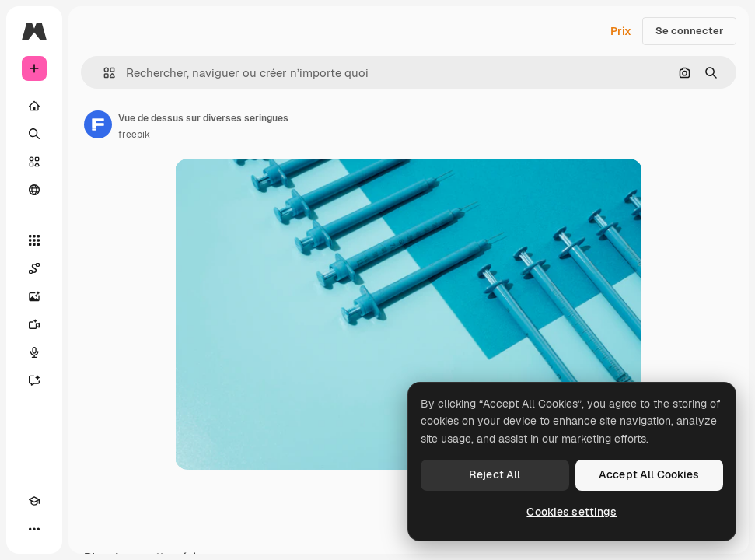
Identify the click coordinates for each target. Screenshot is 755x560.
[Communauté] (34, 190)
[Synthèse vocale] (34, 352)
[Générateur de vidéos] (34, 324)
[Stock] (34, 162)
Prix (621, 31)
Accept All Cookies (649, 474)
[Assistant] (34, 380)
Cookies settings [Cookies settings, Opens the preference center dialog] (571, 512)
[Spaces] (34, 268)
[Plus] (34, 529)
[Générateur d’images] (34, 296)
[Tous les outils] (34, 240)
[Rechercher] (34, 134)
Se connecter (689, 31)
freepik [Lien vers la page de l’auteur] (134, 135)
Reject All (495, 474)
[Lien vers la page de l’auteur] (98, 124)
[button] (103, 73)
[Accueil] (34, 106)
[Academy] (34, 501)
